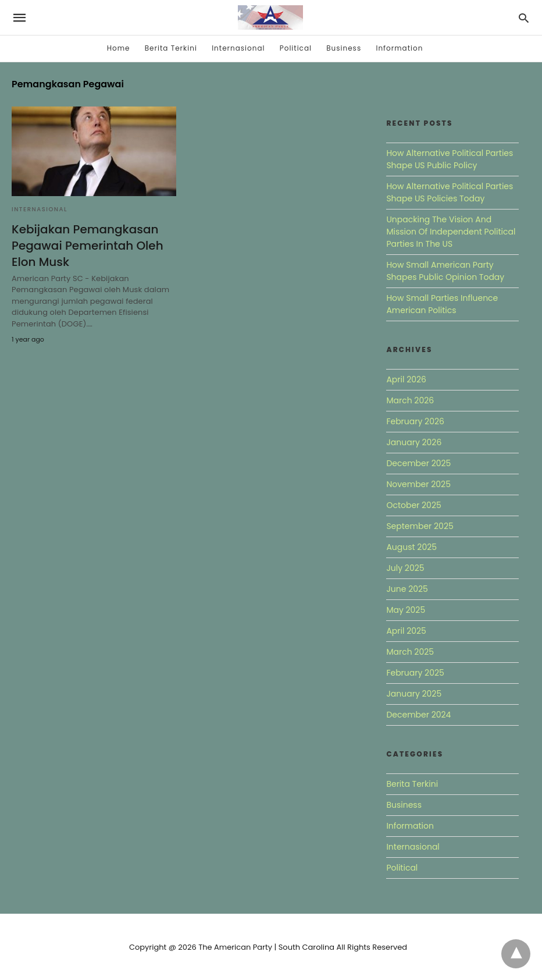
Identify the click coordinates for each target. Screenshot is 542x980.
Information (399, 48)
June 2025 (407, 589)
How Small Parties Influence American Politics (442, 304)
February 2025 (415, 673)
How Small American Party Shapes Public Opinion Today (445, 271)
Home (119, 48)
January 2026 (414, 442)
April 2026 (406, 379)
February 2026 (415, 421)
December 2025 (418, 463)
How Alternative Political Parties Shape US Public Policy (450, 159)
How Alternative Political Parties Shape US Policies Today (450, 192)
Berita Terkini (171, 48)
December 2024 (418, 715)
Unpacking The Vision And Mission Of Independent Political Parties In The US (451, 232)
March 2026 (410, 400)
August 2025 (411, 547)
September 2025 (420, 526)
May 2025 (406, 610)
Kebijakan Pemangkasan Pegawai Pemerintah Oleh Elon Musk (88, 246)
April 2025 (406, 631)
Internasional (238, 48)
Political (296, 48)
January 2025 (414, 694)
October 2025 (413, 505)
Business (344, 48)
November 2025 (418, 484)
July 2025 (405, 568)
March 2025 (410, 652)
